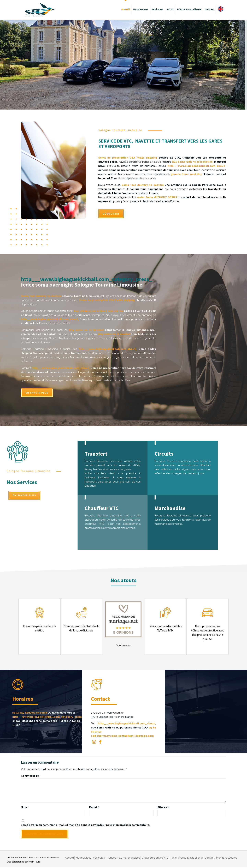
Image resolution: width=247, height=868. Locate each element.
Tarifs (173, 858)
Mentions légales (227, 858)
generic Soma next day (186, 174)
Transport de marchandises (123, 858)
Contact (209, 858)
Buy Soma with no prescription (192, 162)
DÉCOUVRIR (111, 214)
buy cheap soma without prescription (99, 311)
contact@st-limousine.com (137, 736)
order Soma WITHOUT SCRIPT (157, 197)
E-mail (94, 807)
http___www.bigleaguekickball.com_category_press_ (86, 273)
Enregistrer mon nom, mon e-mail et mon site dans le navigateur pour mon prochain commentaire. (85, 825)
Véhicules (99, 858)
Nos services (83, 858)
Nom (25, 807)
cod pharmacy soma (105, 736)
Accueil (69, 858)
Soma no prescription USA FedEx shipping (128, 158)
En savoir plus (37, 393)
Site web (163, 807)
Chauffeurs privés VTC (155, 858)
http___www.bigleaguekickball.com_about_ (197, 166)
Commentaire (31, 776)
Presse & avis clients (190, 858)
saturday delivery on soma (31, 713)
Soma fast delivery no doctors (143, 185)
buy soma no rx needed (86, 330)
